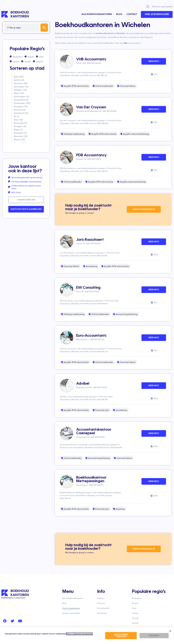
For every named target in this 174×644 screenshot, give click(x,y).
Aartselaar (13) (21, 86)
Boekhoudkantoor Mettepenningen (91, 479)
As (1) (17, 116)
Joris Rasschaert (90, 240)
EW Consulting (88, 288)
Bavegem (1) (20, 133)
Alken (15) (19, 93)
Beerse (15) (19, 139)
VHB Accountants (91, 59)
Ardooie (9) (20, 110)
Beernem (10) (21, 136)
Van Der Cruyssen (91, 107)
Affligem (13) (20, 90)
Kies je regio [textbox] (15, 28)
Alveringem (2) (21, 96)
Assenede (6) (21, 123)
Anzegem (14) (21, 106)
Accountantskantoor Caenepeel (94, 431)
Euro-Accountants (91, 336)
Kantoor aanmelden (162, 6)
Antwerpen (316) (22, 103)
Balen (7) (18, 129)
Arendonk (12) (21, 113)
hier (126, 43)
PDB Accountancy (91, 155)
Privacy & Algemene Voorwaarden (79, 634)
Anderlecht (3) (21, 100)
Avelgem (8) (20, 126)
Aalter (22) (19, 80)
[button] (170, 631)
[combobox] (22, 28)
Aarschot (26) (21, 83)
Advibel (83, 384)
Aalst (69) (19, 77)
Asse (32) (18, 120)
